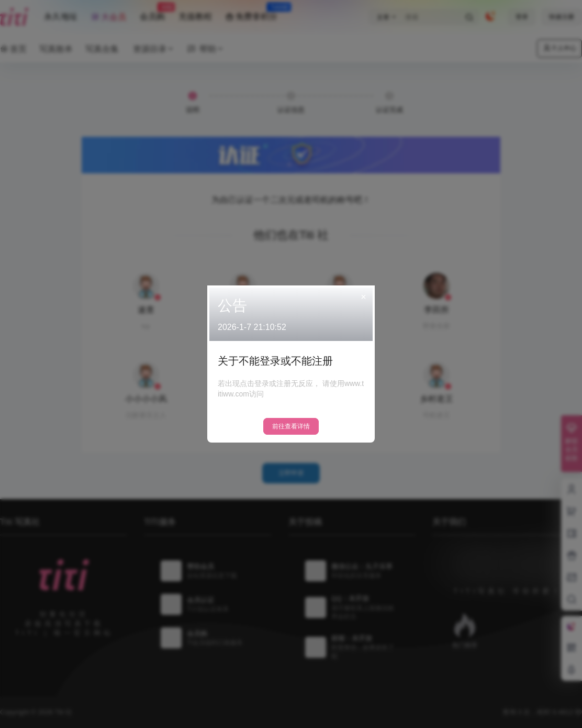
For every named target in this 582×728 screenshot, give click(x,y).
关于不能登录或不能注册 (275, 361)
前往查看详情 (291, 426)
